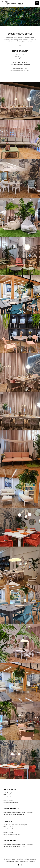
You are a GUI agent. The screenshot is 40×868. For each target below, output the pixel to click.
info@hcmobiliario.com (11, 803)
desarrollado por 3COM (28, 861)
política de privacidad (13, 861)
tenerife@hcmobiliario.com (12, 835)
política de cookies (30, 859)
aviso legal (20, 859)
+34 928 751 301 (8, 801)
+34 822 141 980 (8, 833)
